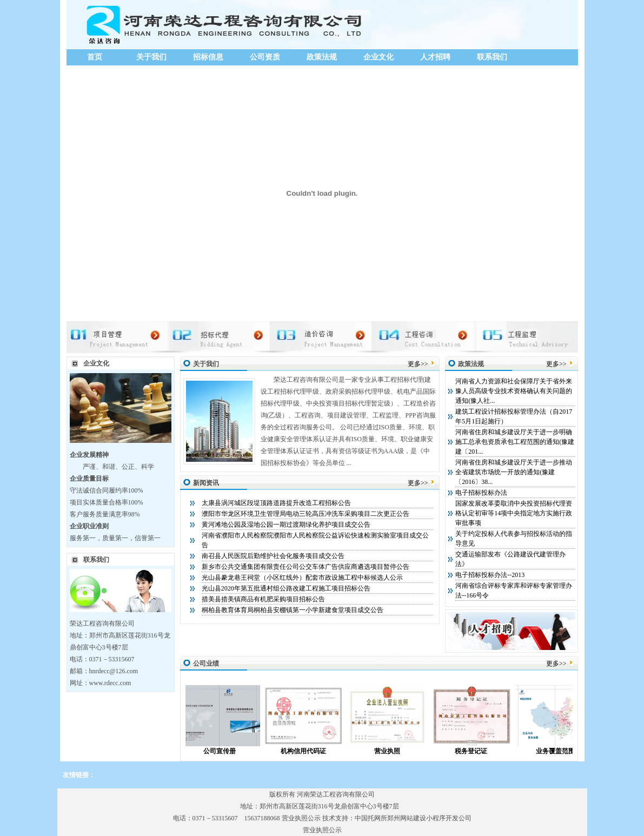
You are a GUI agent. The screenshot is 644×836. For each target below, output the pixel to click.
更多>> (418, 364)
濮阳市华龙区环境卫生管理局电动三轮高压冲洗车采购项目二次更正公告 (306, 514)
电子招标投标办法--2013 (490, 575)
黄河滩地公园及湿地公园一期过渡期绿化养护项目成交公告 (286, 525)
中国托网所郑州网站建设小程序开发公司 (413, 818)
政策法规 (322, 57)
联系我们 (492, 57)
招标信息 (208, 57)
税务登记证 (481, 751)
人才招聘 (435, 57)
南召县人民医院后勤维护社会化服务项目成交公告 (273, 556)
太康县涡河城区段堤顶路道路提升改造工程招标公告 (276, 503)
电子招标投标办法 (481, 493)
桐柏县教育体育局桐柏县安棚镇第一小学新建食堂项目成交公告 (293, 610)
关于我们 (151, 57)
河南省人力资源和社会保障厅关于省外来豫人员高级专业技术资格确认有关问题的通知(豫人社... (514, 391)
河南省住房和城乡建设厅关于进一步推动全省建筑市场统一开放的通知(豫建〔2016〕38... (514, 472)
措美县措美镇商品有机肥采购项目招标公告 (263, 599)
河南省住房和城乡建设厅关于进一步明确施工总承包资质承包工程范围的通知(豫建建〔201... (515, 442)
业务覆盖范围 (565, 751)
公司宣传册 (229, 751)
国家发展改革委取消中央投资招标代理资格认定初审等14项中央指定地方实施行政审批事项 (514, 513)
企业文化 (379, 57)
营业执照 (397, 751)
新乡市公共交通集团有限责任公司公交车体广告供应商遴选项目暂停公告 (306, 567)
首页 (95, 57)
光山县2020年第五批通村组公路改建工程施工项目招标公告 (286, 588)
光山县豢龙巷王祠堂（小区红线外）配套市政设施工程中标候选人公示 (302, 578)
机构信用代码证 (313, 751)
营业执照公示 (301, 818)
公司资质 (265, 57)
